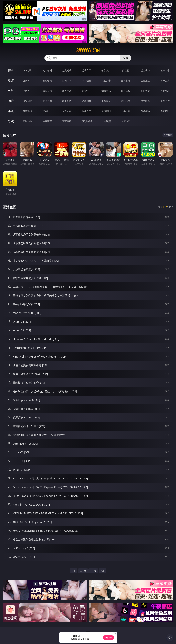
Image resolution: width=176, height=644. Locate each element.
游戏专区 (86, 70)
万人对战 (67, 70)
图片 (11, 101)
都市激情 (28, 111)
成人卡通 (67, 91)
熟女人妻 (106, 81)
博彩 (11, 70)
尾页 (103, 571)
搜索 (126, 58)
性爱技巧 (165, 111)
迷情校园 (106, 111)
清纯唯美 (126, 101)
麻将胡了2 (106, 70)
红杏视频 (106, 121)
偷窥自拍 (28, 101)
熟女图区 (145, 101)
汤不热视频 (86, 121)
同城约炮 (28, 121)
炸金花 (126, 70)
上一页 (83, 571)
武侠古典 (86, 111)
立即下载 (108, 638)
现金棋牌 (145, 70)
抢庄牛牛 (165, 70)
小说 (11, 111)
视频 (11, 81)
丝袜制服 (126, 81)
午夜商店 (47, 121)
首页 (73, 571)
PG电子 (28, 70)
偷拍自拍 (47, 91)
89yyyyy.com (88, 51)
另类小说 (126, 111)
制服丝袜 (106, 91)
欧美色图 (67, 101)
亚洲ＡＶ (28, 81)
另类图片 (165, 101)
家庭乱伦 (47, 111)
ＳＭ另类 (165, 81)
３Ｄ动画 (86, 81)
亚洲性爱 (28, 91)
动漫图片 (86, 101)
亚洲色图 (47, 101)
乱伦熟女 (145, 91)
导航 (11, 121)
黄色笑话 (145, 111)
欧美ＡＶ (67, 81)
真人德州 (47, 70)
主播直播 (145, 81)
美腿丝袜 (106, 101)
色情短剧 (126, 121)
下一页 (93, 571)
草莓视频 (67, 121)
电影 (11, 91)
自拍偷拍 (47, 81)
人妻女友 (67, 111)
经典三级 (126, 91)
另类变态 (165, 91)
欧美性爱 (86, 91)
